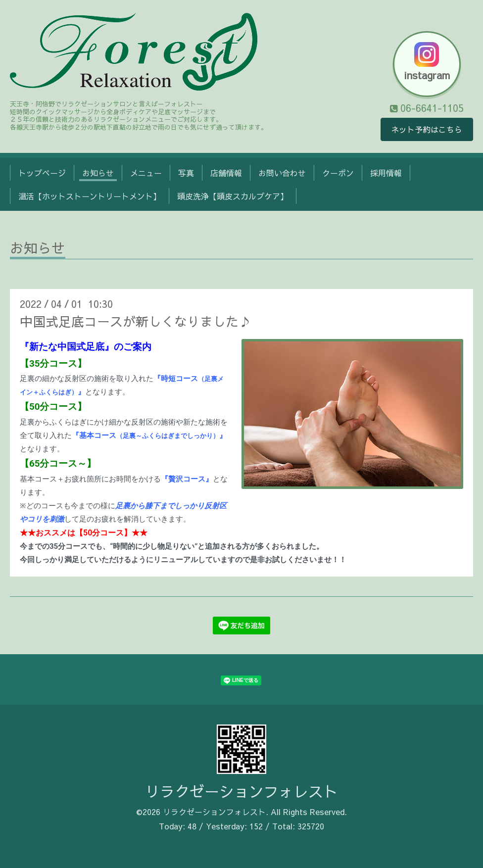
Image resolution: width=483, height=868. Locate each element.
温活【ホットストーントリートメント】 (90, 196)
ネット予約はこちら (427, 130)
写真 (186, 173)
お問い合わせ (282, 173)
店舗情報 (226, 173)
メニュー (146, 173)
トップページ (42, 173)
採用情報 (386, 173)
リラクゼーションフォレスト (241, 791)
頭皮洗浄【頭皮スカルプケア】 (233, 196)
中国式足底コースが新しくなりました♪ (136, 321)
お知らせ (98, 173)
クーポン (338, 173)
